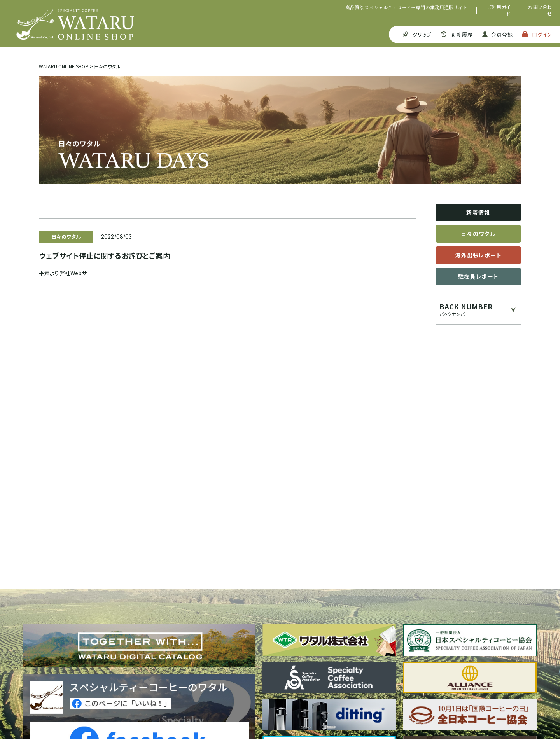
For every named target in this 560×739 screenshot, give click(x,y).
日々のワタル (478, 234)
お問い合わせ (540, 10)
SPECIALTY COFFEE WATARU (75, 24)
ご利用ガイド (499, 10)
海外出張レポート (478, 255)
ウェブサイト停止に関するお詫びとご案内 (105, 255)
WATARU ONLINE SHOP (64, 66)
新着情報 (478, 212)
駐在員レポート (479, 276)
